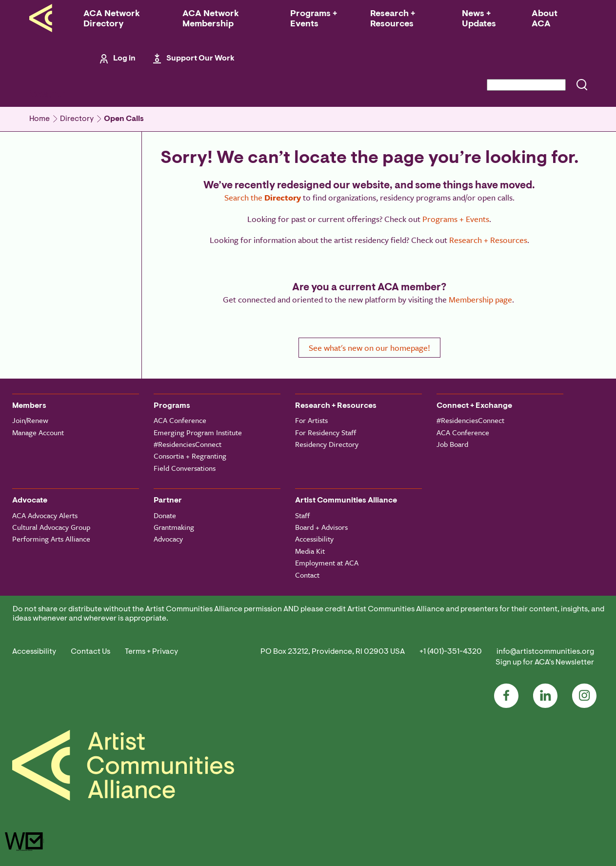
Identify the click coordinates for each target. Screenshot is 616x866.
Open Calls (124, 119)
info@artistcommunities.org (545, 652)
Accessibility (314, 539)
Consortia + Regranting (190, 456)
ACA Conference (180, 420)
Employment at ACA (327, 563)
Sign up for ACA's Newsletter (545, 663)
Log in (124, 59)
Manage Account (38, 432)
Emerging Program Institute (198, 432)
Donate (165, 515)
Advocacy (168, 539)
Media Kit (310, 551)
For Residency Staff (326, 432)
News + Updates (479, 19)
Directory (77, 119)
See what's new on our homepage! (369, 348)
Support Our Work (200, 59)
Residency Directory (327, 444)
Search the (263, 197)
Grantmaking (174, 527)
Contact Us (90, 652)
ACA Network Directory (112, 19)
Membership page (480, 299)
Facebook (506, 696)
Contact (307, 575)
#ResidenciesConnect (188, 444)
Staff (302, 515)
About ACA (545, 19)
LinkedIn (545, 696)
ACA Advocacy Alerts (45, 515)
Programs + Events (314, 19)
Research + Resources (393, 19)
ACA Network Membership (211, 19)
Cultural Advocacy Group (51, 527)
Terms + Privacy (151, 652)
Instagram (584, 696)
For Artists (311, 420)
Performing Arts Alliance (51, 539)
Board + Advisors (321, 527)
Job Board (452, 444)
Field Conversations (185, 468)
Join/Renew (30, 420)
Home (40, 119)
